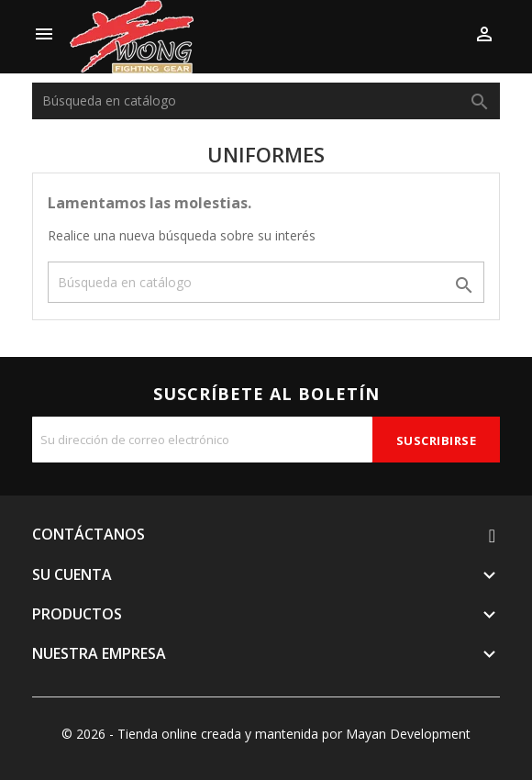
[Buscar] (266, 101)
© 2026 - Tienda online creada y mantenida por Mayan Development (266, 734)
